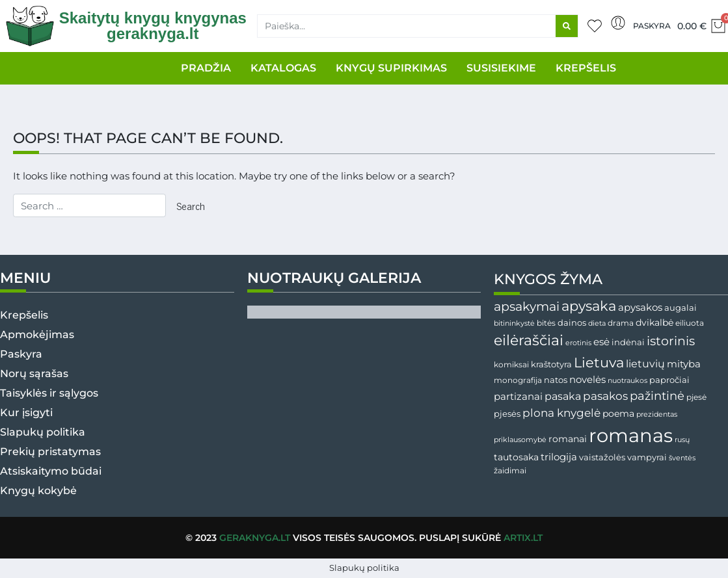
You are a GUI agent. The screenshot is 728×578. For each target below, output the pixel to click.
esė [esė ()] (601, 342)
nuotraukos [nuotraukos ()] (627, 380)
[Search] (567, 26)
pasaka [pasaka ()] (563, 396)
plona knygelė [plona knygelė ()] (561, 413)
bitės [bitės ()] (546, 323)
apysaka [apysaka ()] (589, 306)
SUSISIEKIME (501, 68)
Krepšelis (24, 315)
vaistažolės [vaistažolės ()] (602, 457)
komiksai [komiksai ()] (511, 364)
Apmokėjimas (37, 335)
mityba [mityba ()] (684, 364)
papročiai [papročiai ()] (669, 380)
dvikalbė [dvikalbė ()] (654, 322)
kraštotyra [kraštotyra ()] (551, 364)
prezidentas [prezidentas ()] (657, 414)
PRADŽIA (206, 68)
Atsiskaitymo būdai (51, 471)
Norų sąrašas (34, 374)
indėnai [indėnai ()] (628, 342)
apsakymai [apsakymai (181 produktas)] (527, 307)
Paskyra (652, 26)
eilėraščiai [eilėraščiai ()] (529, 340)
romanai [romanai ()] (568, 439)
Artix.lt (523, 538)
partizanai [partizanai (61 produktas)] (518, 397)
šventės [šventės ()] (682, 458)
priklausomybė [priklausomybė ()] (520, 440)
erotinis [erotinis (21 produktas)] (578, 343)
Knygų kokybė (38, 491)
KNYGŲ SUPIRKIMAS (391, 68)
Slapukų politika (43, 432)
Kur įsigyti (26, 413)
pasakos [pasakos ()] (605, 396)
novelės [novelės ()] (587, 379)
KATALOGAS (283, 68)
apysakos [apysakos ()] (640, 307)
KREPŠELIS (586, 68)
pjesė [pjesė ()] (696, 397)
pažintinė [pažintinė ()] (657, 396)
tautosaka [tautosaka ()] (516, 457)
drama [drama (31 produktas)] (621, 323)
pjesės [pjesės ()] (507, 414)
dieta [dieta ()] (597, 323)
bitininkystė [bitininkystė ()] (514, 323)
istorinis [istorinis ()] (671, 341)
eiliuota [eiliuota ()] (690, 323)
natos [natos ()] (556, 380)
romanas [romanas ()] (631, 435)
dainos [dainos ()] (572, 322)
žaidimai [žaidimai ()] (510, 470)
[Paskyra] (618, 23)
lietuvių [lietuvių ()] (645, 363)
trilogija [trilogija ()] (559, 457)
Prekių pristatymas (50, 452)
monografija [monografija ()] (518, 380)
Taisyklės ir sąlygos (49, 393)
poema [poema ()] (618, 414)
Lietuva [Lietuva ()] (599, 362)
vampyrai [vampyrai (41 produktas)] (647, 457)
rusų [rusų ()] (682, 440)
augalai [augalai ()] (681, 308)
